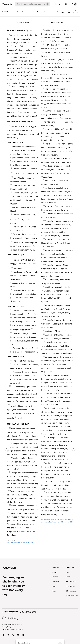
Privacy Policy (7, 627)
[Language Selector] (66, 4)
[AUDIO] (63, 12)
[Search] (30, 4)
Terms (15, 627)
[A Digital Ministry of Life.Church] (40, 611)
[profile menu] (74, 4)
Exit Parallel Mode (76, 12)
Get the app (57, 4)
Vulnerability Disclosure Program (13, 629)
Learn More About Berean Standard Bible (20, 543)
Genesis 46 (10, 11)
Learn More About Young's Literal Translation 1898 (57, 522)
